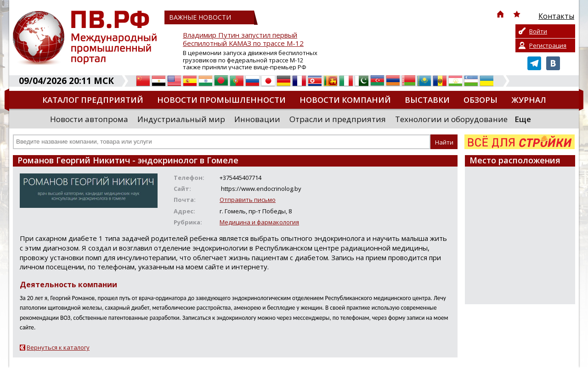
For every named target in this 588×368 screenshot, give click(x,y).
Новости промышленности (221, 100)
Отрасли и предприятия (338, 119)
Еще (523, 119)
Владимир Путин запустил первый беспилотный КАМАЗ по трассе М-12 (243, 39)
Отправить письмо (248, 200)
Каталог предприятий (93, 100)
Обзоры (481, 100)
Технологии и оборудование (451, 119)
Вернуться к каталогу (58, 347)
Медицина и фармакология (259, 222)
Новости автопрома (89, 119)
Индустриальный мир (181, 119)
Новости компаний (345, 100)
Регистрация (548, 45)
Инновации (257, 119)
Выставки (427, 100)
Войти (538, 31)
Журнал (529, 100)
